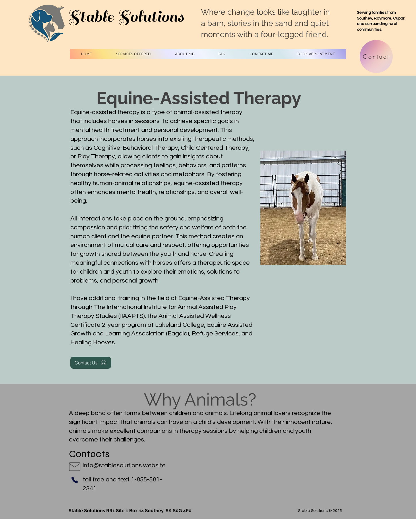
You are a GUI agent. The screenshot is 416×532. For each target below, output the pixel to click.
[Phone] (75, 480)
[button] (133, 54)
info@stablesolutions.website (124, 465)
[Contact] (376, 56)
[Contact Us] (91, 363)
